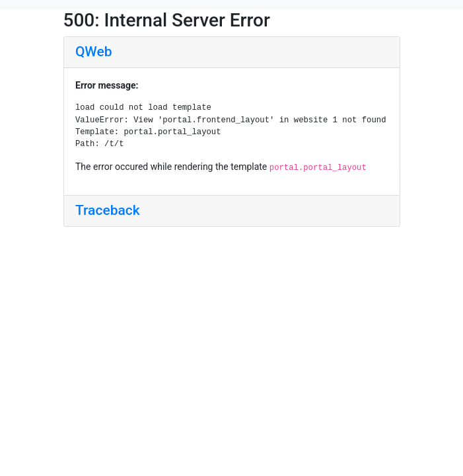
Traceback (108, 210)
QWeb (93, 52)
